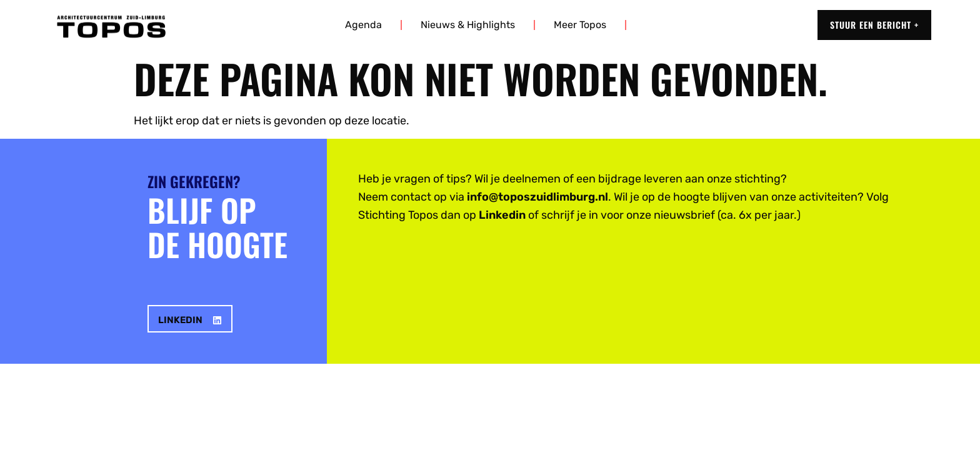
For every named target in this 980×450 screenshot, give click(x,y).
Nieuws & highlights (468, 25)
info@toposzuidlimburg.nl (537, 197)
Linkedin (502, 215)
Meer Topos (580, 25)
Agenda (363, 25)
